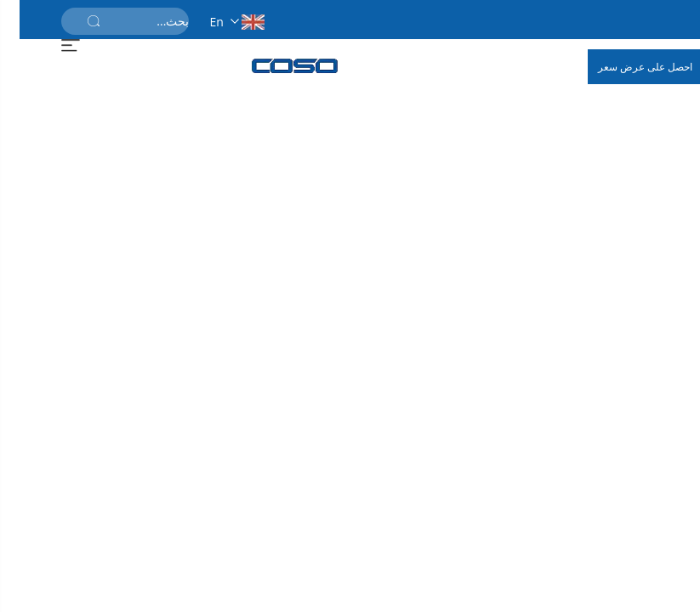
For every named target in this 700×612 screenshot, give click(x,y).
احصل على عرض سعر (626, 67)
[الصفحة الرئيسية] (276, 66)
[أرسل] (74, 21)
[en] (212, 19)
